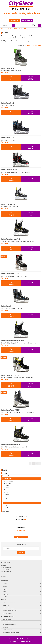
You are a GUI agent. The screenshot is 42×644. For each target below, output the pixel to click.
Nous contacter (30, 639)
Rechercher (21, 553)
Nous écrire (4, 576)
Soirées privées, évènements (9, 624)
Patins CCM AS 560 (8, 204)
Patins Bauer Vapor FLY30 (10, 375)
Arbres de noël (6, 627)
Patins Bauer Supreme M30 (11, 445)
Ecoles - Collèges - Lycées (9, 608)
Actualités (5, 597)
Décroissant (37, 46)
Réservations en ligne (27, 20)
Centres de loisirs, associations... (10, 603)
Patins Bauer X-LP (7, 138)
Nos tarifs (5, 586)
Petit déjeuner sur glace (8, 630)
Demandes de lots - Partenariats (10, 611)
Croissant (28, 46)
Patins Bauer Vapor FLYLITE (11, 410)
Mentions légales (12, 639)
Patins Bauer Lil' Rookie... (10, 170)
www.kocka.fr (29, 641)
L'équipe (5, 589)
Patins (26, 29)
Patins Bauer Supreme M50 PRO (12, 341)
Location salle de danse (8, 622)
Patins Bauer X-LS (7, 68)
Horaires (5, 584)
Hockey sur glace (18, 29)
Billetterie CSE (6, 605)
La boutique (5, 594)
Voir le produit (5, 73)
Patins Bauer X (6, 306)
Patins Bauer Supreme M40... (11, 239)
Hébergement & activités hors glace (11, 632)
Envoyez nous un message (21, 537)
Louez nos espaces (7, 613)
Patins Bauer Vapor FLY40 (10, 274)
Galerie (4, 592)
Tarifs (18, 639)
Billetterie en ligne (14, 20)
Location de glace (7, 619)
